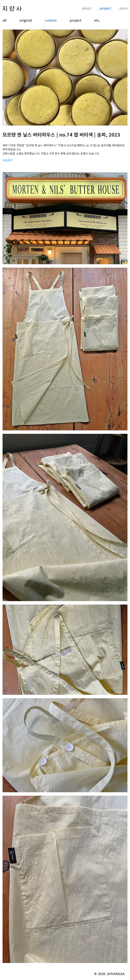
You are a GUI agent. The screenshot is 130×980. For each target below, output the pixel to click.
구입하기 (8, 160)
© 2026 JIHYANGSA (109, 974)
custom (51, 20)
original (26, 20)
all (4, 20)
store (123, 8)
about (87, 8)
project (105, 8)
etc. (97, 20)
